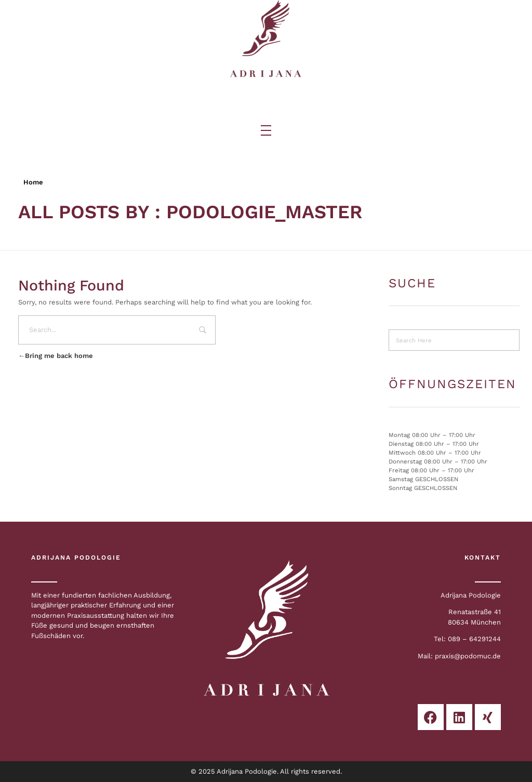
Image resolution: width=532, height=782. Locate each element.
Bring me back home (56, 356)
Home (33, 182)
